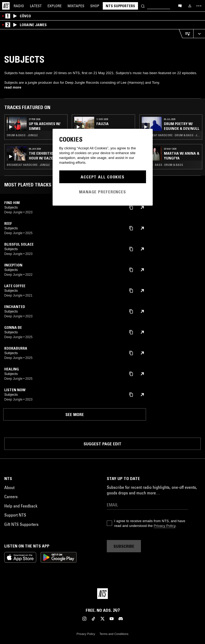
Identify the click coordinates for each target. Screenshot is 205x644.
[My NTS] (190, 6)
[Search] (143, 6)
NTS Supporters (120, 6)
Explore (55, 6)
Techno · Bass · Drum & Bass (162, 165)
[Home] (6, 6)
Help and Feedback (21, 506)
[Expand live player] (199, 34)
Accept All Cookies (102, 177)
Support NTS (15, 515)
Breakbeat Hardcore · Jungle (28, 165)
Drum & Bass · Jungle (22, 135)
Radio (19, 6)
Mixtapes (76, 6)
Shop (95, 6)
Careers (11, 497)
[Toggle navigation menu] (199, 6)
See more (75, 414)
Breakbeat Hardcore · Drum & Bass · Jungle (171, 135)
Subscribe (124, 546)
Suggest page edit (102, 444)
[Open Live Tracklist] (186, 34)
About (9, 487)
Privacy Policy (165, 526)
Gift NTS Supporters (21, 524)
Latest (36, 6)
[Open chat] (180, 6)
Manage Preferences (102, 192)
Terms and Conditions (114, 634)
